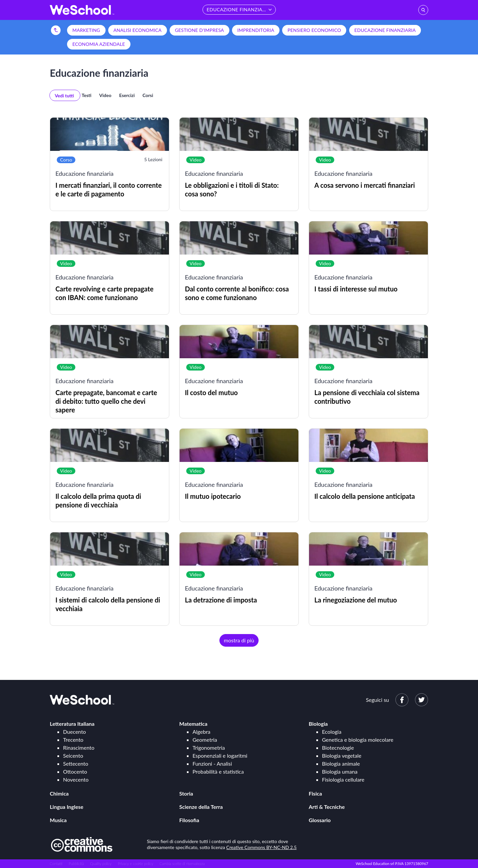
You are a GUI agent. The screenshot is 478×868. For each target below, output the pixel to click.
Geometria (205, 740)
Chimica (59, 793)
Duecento (75, 732)
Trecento (73, 740)
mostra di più (239, 640)
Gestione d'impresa (199, 30)
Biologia (318, 724)
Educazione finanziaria (385, 30)
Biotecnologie (338, 748)
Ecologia (332, 732)
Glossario (320, 820)
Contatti (56, 864)
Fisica (315, 793)
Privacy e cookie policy (136, 864)
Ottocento (75, 771)
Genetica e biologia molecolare (358, 740)
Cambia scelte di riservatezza (182, 864)
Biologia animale (341, 763)
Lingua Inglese (67, 807)
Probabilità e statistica (218, 771)
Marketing (86, 30)
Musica (58, 820)
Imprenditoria (256, 30)
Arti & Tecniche (327, 807)
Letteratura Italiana (72, 724)
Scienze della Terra (201, 807)
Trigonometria (209, 748)
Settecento (76, 763)
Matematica (193, 724)
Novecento (76, 779)
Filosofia (189, 820)
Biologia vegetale (342, 756)
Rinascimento (79, 748)
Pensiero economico (314, 30)
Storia (186, 793)
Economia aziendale (99, 44)
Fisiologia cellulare (343, 779)
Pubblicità (76, 864)
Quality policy (101, 864)
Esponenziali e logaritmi (220, 756)
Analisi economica (138, 30)
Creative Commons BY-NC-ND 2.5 (262, 847)
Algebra (201, 732)
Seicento (73, 756)
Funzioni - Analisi (212, 763)
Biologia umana (340, 771)
